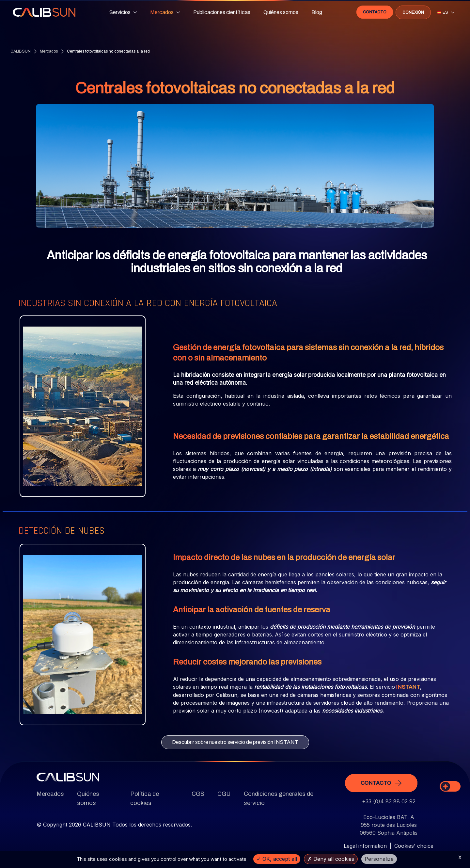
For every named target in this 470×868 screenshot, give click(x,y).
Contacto (374, 12)
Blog (317, 12)
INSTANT (407, 687)
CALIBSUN (21, 52)
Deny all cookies (331, 859)
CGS (198, 794)
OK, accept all (277, 859)
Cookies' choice (414, 846)
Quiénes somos (281, 12)
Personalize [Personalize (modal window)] (379, 859)
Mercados (49, 52)
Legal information (365, 846)
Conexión (413, 12)
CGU (224, 794)
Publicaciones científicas (222, 12)
